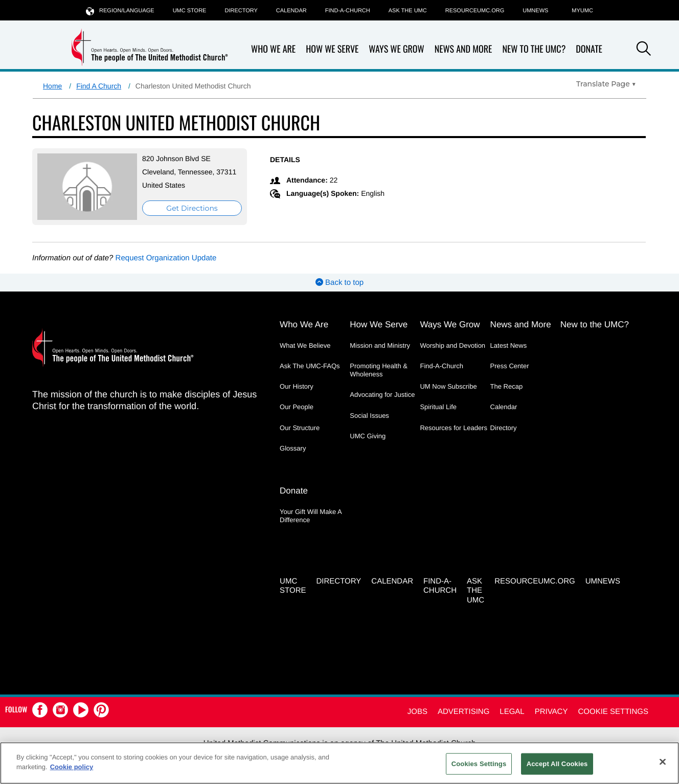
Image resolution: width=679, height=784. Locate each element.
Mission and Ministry (380, 345)
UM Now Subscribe (448, 386)
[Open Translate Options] (606, 84)
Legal (512, 712)
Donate (589, 49)
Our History (297, 386)
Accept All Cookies (557, 764)
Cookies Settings (479, 764)
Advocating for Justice (382, 395)
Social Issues (369, 416)
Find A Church (99, 86)
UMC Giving (368, 436)
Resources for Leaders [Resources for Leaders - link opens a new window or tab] (454, 428)
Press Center (510, 366)
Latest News (509, 345)
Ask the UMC (408, 11)
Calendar (291, 11)
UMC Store (190, 11)
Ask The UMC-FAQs (310, 366)
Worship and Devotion (452, 345)
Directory (241, 11)
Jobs (417, 712)
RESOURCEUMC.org (475, 11)
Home (52, 86)
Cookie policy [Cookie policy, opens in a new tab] (72, 767)
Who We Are (273, 49)
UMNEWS (535, 11)
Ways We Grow (396, 49)
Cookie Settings (613, 712)
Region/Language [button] (120, 10)
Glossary (293, 448)
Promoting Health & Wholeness (379, 370)
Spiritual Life (438, 407)
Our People (297, 407)
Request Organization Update (166, 258)
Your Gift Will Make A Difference (311, 516)
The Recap (507, 386)
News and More (463, 49)
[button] (644, 50)
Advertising (463, 712)
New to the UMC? (534, 49)
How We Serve (332, 49)
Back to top (339, 283)
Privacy (551, 712)
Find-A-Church (348, 11)
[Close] (663, 761)
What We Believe (305, 345)
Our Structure (300, 428)
